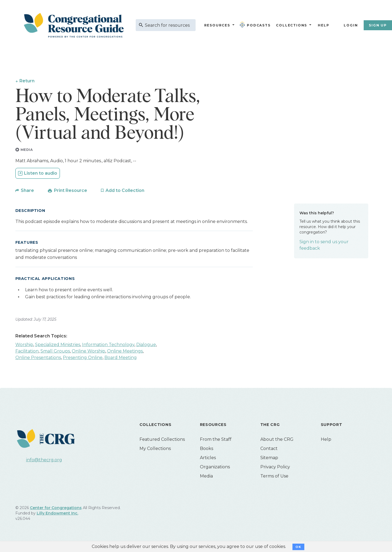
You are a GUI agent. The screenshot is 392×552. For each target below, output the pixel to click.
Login (351, 25)
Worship (24, 346)
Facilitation (27, 352)
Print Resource (71, 192)
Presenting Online (83, 359)
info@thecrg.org (44, 461)
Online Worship (88, 352)
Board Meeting (121, 359)
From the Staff (216, 440)
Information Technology (108, 346)
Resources (217, 25)
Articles (208, 459)
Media (206, 477)
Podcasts (256, 25)
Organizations (215, 468)
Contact (269, 450)
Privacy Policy (275, 468)
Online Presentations (38, 359)
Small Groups (55, 352)
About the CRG (277, 440)
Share (27, 192)
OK (298, 547)
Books (207, 450)
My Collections (155, 450)
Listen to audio (41, 174)
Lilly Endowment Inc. (57, 514)
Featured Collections (162, 440)
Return (27, 81)
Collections (291, 25)
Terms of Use (274, 477)
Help (323, 25)
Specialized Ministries (58, 346)
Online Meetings (125, 352)
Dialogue (146, 346)
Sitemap (269, 459)
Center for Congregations (56, 509)
